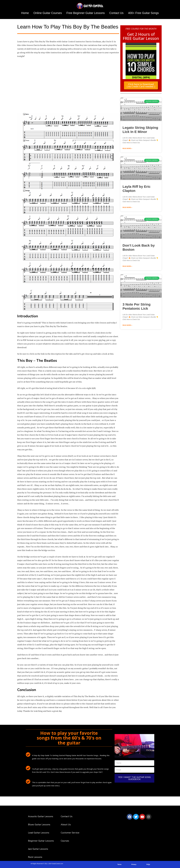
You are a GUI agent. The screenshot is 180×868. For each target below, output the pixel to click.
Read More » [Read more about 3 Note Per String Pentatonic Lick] (127, 325)
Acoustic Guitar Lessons (41, 816)
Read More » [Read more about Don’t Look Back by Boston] (127, 266)
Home (25, 13)
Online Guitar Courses (48, 13)
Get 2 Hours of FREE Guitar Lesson (141, 36)
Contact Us (116, 13)
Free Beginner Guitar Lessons (86, 13)
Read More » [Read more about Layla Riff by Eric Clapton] (127, 207)
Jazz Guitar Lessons (38, 849)
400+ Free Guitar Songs (143, 13)
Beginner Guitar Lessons (41, 841)
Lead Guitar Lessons (39, 833)
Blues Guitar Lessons (39, 825)
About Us (66, 825)
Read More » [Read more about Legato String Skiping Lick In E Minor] (127, 148)
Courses (65, 841)
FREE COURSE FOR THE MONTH (141, 29)
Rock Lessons (35, 857)
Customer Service (70, 833)
